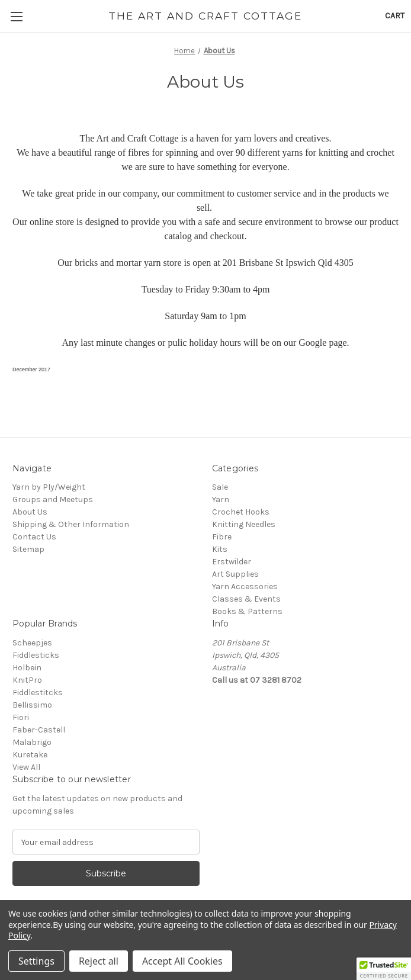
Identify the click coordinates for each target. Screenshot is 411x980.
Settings (36, 961)
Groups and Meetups (53, 499)
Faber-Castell (39, 730)
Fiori (21, 717)
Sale (220, 487)
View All (26, 767)
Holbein (27, 668)
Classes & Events (246, 599)
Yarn (221, 499)
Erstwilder (232, 562)
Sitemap (28, 549)
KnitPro (27, 680)
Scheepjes (32, 643)
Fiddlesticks (36, 655)
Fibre (222, 537)
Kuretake (30, 755)
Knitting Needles (244, 524)
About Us (30, 512)
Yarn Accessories (245, 587)
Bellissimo (32, 705)
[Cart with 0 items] (395, 16)
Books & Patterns (247, 611)
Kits (220, 549)
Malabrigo (32, 742)
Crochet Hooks (241, 512)
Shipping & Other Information (71, 524)
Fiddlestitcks (38, 693)
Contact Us (34, 537)
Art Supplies (235, 574)
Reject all (99, 961)
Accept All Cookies (182, 961)
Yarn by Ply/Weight (49, 487)
